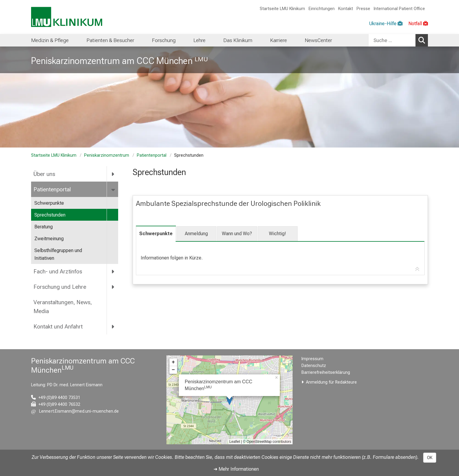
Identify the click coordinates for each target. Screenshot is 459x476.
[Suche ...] (392, 40)
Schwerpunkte (49, 203)
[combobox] (398, 40)
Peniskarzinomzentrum (107, 155)
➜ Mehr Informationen (236, 469)
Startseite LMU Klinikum (282, 9)
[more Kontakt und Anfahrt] (113, 327)
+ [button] (173, 362)
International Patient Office (399, 9)
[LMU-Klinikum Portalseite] (67, 17)
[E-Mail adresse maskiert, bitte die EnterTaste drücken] (75, 411)
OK (430, 458)
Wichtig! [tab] (277, 234)
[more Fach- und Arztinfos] (113, 272)
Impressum (312, 359)
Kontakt (346, 9)
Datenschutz (314, 366)
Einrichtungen (322, 9)
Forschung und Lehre (60, 287)
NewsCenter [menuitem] (318, 40)
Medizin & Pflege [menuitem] (50, 40)
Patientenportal (152, 155)
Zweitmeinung (49, 239)
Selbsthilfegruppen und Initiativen (58, 254)
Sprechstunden (50, 215)
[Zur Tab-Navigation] (417, 269)
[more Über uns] (113, 174)
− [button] (173, 370)
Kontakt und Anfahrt (58, 327)
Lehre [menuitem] (199, 40)
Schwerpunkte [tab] (156, 234)
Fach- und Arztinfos (58, 271)
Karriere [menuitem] (279, 40)
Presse (363, 9)
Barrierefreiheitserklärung (326, 372)
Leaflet (235, 442)
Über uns (44, 174)
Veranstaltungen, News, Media (63, 307)
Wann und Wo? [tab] (237, 234)
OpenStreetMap (259, 442)
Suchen (423, 40)
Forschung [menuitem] (164, 40)
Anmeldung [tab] (196, 234)
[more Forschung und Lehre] (113, 287)
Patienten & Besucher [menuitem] (110, 40)
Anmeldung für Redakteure (331, 382)
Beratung (44, 227)
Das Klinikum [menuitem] (238, 40)
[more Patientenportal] (114, 189)
